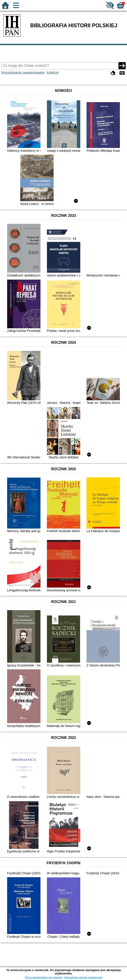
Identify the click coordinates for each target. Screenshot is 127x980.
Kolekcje (53, 72)
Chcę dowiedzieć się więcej (43, 977)
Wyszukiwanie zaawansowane (23, 72)
